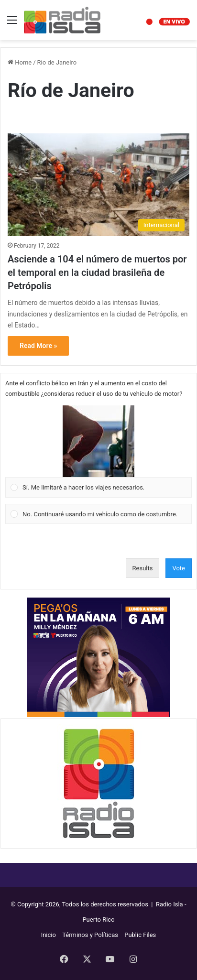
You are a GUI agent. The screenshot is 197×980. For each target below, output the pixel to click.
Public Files (140, 935)
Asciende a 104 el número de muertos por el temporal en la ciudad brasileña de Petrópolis (97, 272)
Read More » (38, 346)
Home (20, 62)
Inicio (49, 935)
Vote (179, 568)
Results (143, 568)
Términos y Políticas (90, 935)
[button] (98, 441)
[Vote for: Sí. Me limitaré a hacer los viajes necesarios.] (99, 452)
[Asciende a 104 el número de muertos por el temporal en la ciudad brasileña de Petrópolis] (98, 185)
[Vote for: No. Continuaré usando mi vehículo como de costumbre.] (99, 514)
